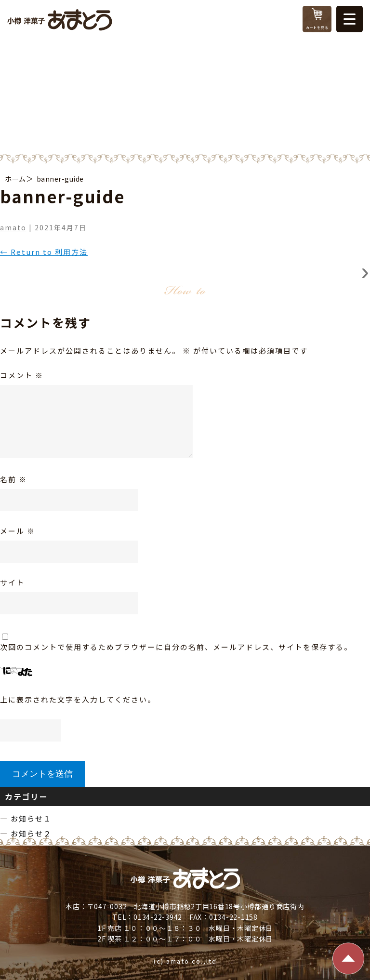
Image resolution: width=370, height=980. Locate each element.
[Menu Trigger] (350, 19)
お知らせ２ (31, 833)
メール (18, 531)
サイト (12, 582)
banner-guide (60, 179)
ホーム (15, 179)
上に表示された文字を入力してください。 (78, 699)
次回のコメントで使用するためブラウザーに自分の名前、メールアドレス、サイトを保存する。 (176, 647)
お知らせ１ (31, 818)
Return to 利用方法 (44, 252)
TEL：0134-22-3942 (147, 917)
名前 (13, 479)
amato (13, 227)
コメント (22, 375)
